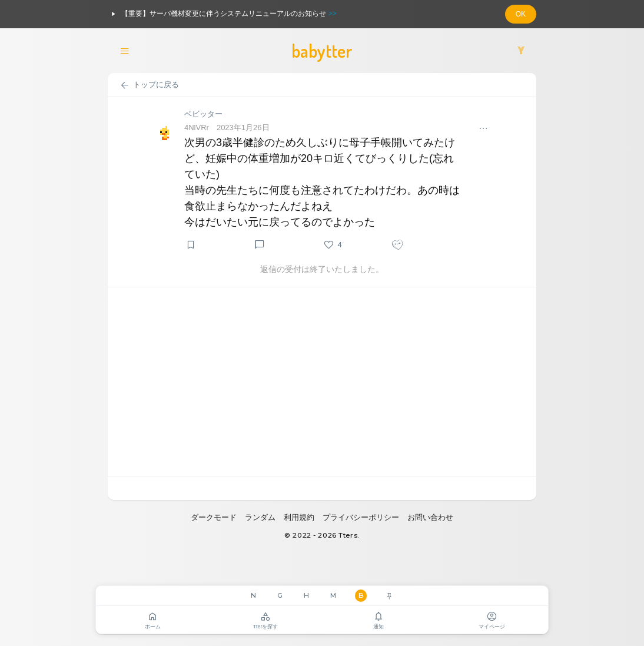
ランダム (260, 517)
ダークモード (214, 517)
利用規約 (299, 517)
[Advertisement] (322, 382)
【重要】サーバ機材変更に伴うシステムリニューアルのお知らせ (222, 14)
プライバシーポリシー (361, 517)
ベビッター (203, 114)
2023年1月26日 (243, 127)
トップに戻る (149, 85)
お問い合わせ (430, 517)
